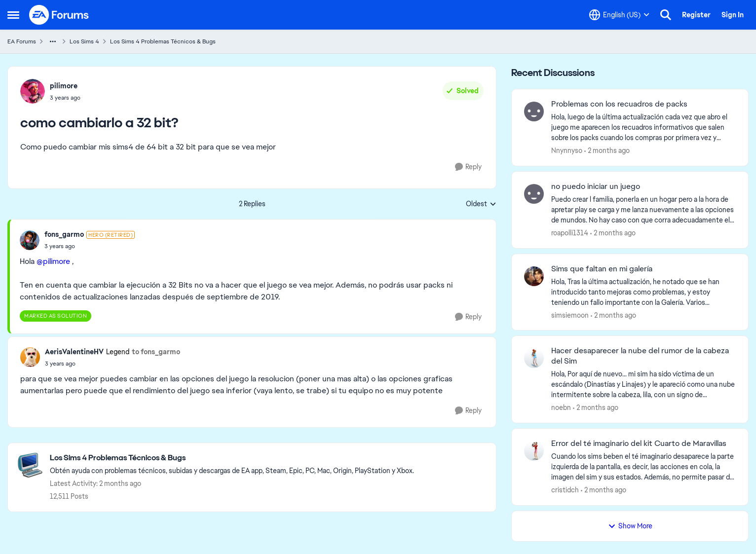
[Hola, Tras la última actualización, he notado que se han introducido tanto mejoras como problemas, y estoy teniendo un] (643, 292)
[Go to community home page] (59, 15)
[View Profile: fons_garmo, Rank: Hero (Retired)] (30, 240)
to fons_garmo (156, 352)
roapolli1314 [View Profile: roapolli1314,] (570, 233)
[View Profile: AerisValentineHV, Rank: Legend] (30, 357)
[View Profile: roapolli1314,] (534, 194)
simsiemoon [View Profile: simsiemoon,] (570, 315)
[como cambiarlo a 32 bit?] (90, 246)
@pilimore (53, 261)
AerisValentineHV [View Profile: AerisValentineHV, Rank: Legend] (74, 352)
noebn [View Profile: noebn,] (561, 407)
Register (696, 15)
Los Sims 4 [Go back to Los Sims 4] (84, 41)
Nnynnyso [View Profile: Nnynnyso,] (567, 150)
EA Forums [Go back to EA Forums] (22, 41)
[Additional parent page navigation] (53, 41)
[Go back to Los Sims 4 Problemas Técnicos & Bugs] (232, 458)
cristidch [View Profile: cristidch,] (565, 490)
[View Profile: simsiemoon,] (534, 276)
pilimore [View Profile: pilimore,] (64, 86)
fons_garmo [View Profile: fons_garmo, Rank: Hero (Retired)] (64, 234)
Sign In (733, 15)
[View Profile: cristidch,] (534, 451)
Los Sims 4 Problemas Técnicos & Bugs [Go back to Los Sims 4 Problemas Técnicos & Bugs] (163, 41)
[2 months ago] (607, 151)
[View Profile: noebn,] (534, 358)
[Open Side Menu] (13, 15)
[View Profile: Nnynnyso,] (534, 111)
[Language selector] (619, 15)
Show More (630, 526)
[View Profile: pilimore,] (33, 91)
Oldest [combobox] (481, 204)
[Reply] (468, 167)
